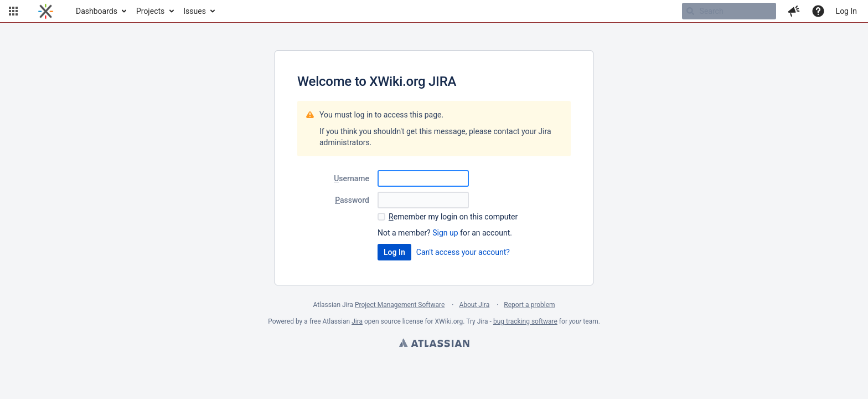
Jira (357, 321)
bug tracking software (525, 321)
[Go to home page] (46, 11)
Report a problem (529, 305)
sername (352, 178)
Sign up (445, 233)
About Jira (474, 305)
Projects (150, 11)
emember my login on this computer (453, 217)
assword (352, 200)
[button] (13, 11)
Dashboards (97, 11)
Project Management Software (400, 305)
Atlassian (434, 344)
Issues (195, 11)
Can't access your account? (463, 252)
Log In (846, 11)
